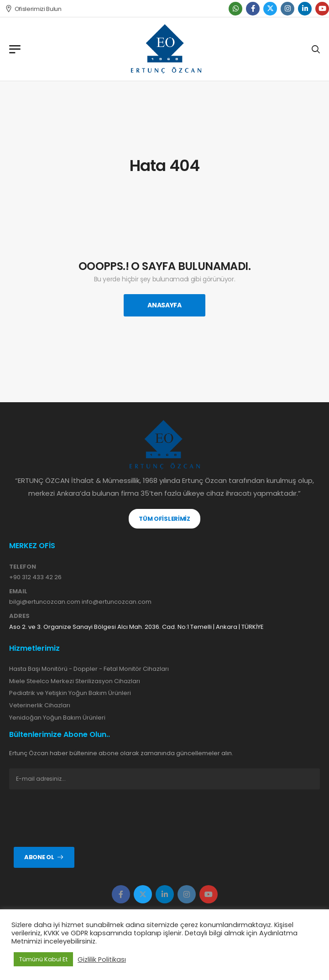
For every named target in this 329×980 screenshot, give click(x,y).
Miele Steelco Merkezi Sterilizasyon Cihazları (75, 681)
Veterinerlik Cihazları (40, 705)
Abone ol (39, 857)
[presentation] (78, 818)
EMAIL (18, 591)
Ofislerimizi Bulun (33, 9)
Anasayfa (164, 305)
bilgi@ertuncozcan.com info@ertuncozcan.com (80, 602)
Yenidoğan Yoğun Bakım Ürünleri (57, 718)
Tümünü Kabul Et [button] (43, 959)
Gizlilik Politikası (102, 959)
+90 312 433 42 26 (35, 577)
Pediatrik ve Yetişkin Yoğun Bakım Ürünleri (70, 693)
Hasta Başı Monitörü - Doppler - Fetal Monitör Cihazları (89, 669)
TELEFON (23, 567)
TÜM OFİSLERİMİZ (164, 519)
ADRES (19, 616)
